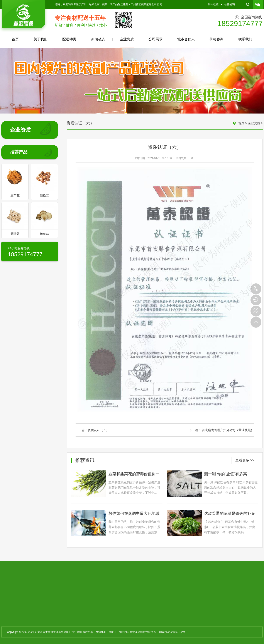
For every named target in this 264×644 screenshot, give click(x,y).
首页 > (243, 123)
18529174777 (256, 289)
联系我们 (245, 39)
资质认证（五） (98, 430)
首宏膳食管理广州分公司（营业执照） (228, 430)
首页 (15, 39)
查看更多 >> (245, 460)
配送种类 (69, 39)
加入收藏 (213, 4)
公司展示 (156, 39)
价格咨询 (230, 4)
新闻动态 (98, 39)
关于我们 (41, 39)
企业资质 (127, 43)
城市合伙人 (186, 39)
